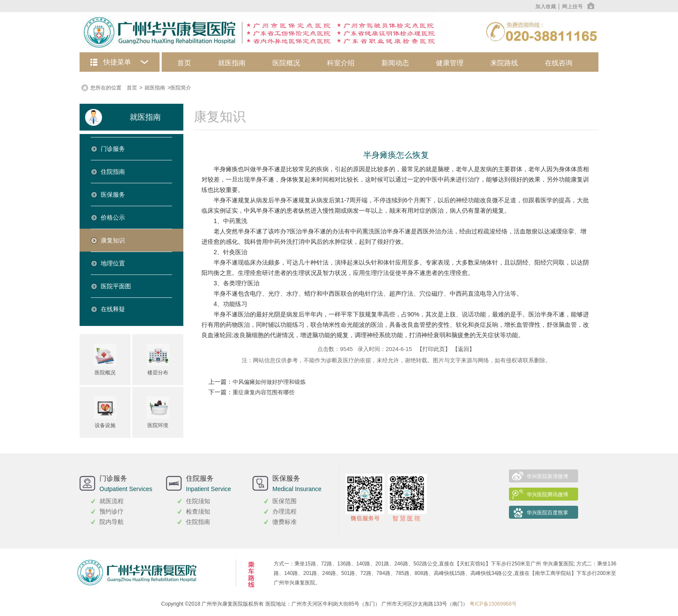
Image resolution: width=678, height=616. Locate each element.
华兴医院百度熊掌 (547, 513)
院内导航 (112, 522)
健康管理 (450, 63)
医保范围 (285, 501)
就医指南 (232, 63)
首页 (184, 63)
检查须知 (198, 511)
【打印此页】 (434, 349)
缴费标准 (285, 522)
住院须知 (198, 501)
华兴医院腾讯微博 (547, 495)
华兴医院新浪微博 (547, 476)
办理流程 (285, 511)
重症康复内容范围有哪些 (264, 393)
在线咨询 (559, 63)
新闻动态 (395, 63)
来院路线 (504, 63)
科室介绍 (341, 63)
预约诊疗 (112, 511)
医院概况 (286, 63)
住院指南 (198, 522)
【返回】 (464, 349)
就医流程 (112, 501)
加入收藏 (546, 6)
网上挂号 (572, 6)
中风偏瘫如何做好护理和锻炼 (269, 382)
